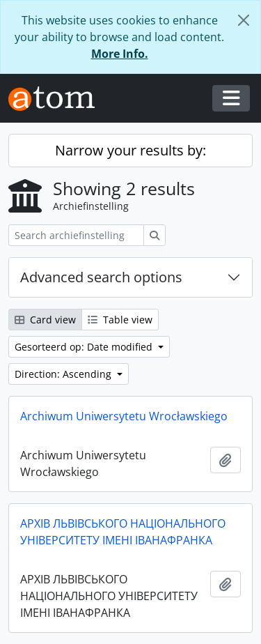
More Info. (120, 54)
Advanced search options (101, 277)
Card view (45, 320)
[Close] (244, 20)
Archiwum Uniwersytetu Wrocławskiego (124, 416)
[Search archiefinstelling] (76, 235)
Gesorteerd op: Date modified (85, 347)
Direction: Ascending (64, 374)
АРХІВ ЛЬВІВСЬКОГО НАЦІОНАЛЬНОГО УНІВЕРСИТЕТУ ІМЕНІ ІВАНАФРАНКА (123, 532)
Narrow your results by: (130, 150)
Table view (120, 320)
